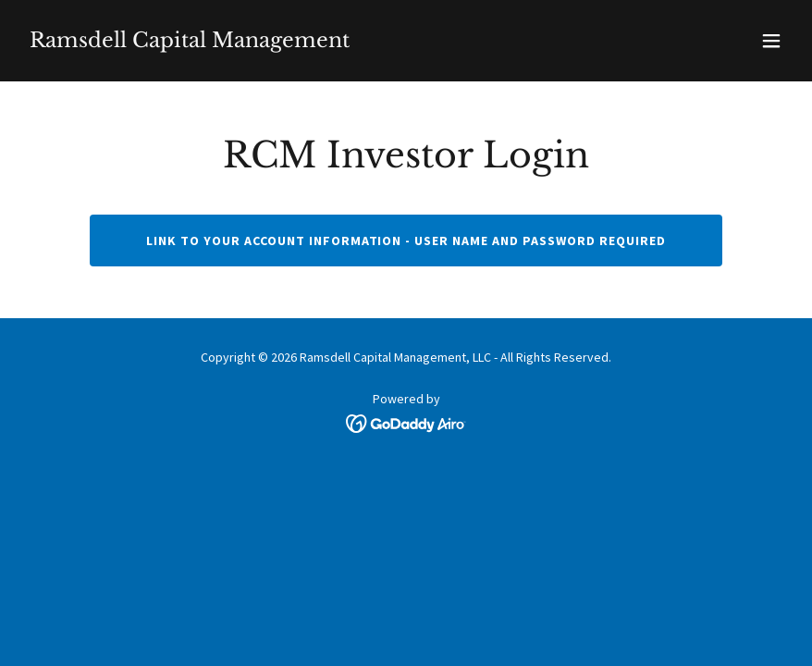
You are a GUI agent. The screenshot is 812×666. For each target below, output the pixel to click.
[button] (771, 41)
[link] (190, 42)
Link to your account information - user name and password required (406, 240)
